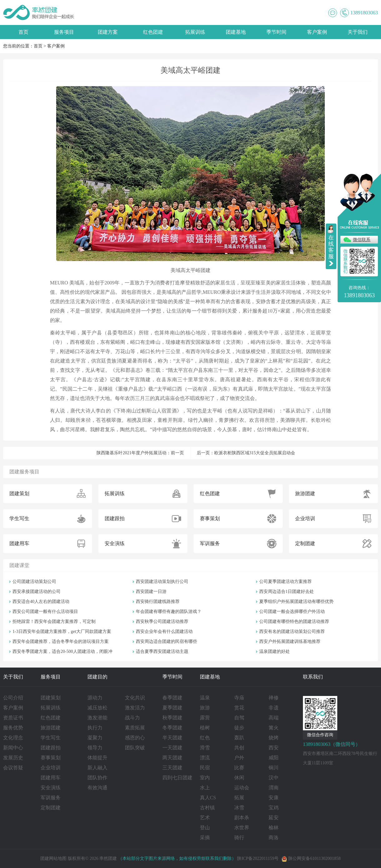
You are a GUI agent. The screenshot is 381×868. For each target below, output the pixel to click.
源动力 (95, 698)
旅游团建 (51, 728)
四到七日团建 (177, 778)
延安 (274, 818)
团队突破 (135, 748)
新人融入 (97, 768)
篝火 (274, 728)
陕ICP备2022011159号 (258, 858)
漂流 (205, 758)
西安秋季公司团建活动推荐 (162, 621)
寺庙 (239, 698)
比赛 (239, 768)
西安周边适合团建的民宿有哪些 (166, 641)
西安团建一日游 (151, 592)
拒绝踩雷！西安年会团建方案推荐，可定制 (54, 621)
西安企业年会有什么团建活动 (164, 631)
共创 (239, 748)
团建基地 (236, 32)
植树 (205, 728)
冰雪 (239, 808)
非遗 (274, 708)
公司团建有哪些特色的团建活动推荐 (294, 621)
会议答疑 (13, 768)
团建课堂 (19, 565)
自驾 (239, 718)
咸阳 (274, 758)
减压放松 (97, 708)
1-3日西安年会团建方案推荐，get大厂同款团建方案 (62, 631)
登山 (205, 828)
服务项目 (64, 32)
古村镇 (207, 808)
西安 (274, 748)
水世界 (242, 828)
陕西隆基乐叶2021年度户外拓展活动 (131, 453)
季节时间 (276, 32)
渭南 (274, 788)
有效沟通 (97, 788)
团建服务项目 (24, 472)
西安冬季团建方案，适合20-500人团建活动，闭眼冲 (62, 651)
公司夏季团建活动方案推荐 (285, 582)
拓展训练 (195, 32)
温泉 (205, 698)
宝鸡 (274, 808)
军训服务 (51, 798)
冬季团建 (172, 728)
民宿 (205, 768)
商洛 (274, 838)
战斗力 (132, 718)
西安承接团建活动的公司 (37, 592)
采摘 (205, 838)
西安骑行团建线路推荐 (158, 602)
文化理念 (13, 738)
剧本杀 (242, 818)
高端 (274, 718)
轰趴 (239, 738)
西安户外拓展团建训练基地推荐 (290, 641)
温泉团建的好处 (275, 651)
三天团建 (172, 768)
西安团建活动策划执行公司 (162, 582)
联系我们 (313, 677)
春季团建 (172, 698)
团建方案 (108, 32)
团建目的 (97, 677)
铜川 (274, 768)
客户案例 (317, 32)
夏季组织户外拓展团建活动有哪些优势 (296, 602)
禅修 (274, 698)
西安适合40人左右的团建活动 (41, 602)
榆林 (274, 828)
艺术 (205, 818)
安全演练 (51, 788)
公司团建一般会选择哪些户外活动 (292, 612)
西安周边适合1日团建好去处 (287, 592)
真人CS (208, 798)
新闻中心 (13, 748)
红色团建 (153, 32)
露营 (205, 718)
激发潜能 (97, 718)
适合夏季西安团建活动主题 (162, 651)
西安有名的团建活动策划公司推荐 (292, 631)
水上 (205, 788)
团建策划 (51, 698)
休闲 (239, 778)
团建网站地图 (53, 858)
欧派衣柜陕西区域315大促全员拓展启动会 (255, 453)
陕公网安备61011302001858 (311, 858)
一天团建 (172, 748)
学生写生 (51, 738)
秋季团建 (172, 718)
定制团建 (51, 808)
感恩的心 (135, 738)
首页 (23, 32)
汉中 (274, 778)
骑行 (239, 838)
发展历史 (13, 758)
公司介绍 (13, 698)
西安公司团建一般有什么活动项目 (45, 612)
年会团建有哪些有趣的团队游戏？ (169, 612)
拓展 (239, 798)
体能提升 (97, 758)
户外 (239, 758)
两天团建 (172, 758)
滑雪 (205, 748)
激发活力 (135, 708)
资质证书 (13, 718)
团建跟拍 (51, 748)
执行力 (95, 728)
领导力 (95, 748)
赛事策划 (51, 758)
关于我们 (358, 32)
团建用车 (51, 778)
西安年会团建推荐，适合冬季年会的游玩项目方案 (61, 641)
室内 (205, 778)
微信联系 (362, 240)
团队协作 (97, 778)
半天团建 (172, 738)
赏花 (239, 708)
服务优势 (13, 728)
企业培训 (51, 768)
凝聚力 (95, 738)
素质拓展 (135, 728)
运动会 (242, 788)
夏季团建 (172, 708)
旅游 (205, 708)
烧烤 (274, 738)
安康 (274, 798)
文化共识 (135, 698)
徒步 (239, 728)
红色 (205, 738)
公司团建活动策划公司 (34, 582)
